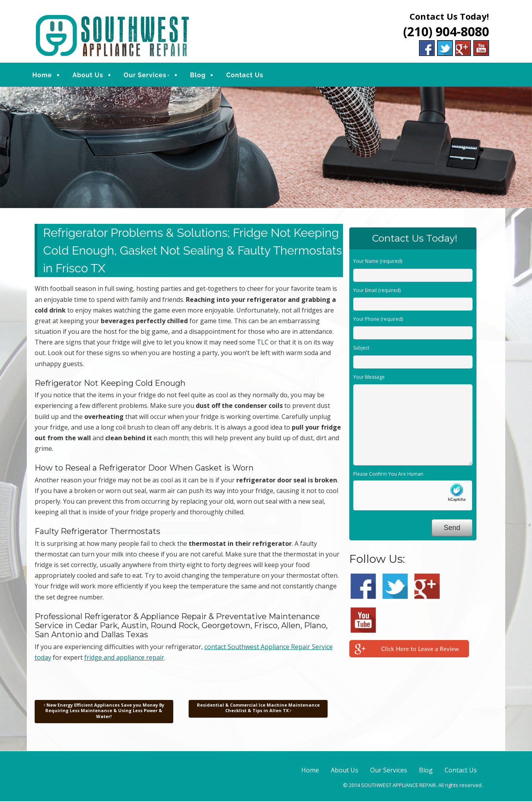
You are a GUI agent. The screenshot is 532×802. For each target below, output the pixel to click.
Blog (201, 75)
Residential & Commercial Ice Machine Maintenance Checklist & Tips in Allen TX (258, 708)
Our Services (148, 75)
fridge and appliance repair (124, 658)
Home (45, 75)
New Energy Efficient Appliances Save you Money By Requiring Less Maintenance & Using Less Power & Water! (104, 711)
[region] (266, 148)
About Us (91, 75)
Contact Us (248, 75)
